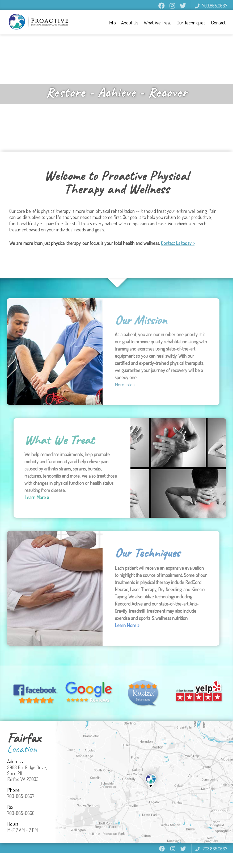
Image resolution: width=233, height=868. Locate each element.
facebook (162, 8)
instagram (172, 8)
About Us (131, 22)
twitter (183, 8)
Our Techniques (192, 22)
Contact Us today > (178, 243)
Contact (219, 22)
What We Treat (158, 22)
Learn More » (37, 497)
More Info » (125, 385)
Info (113, 22)
